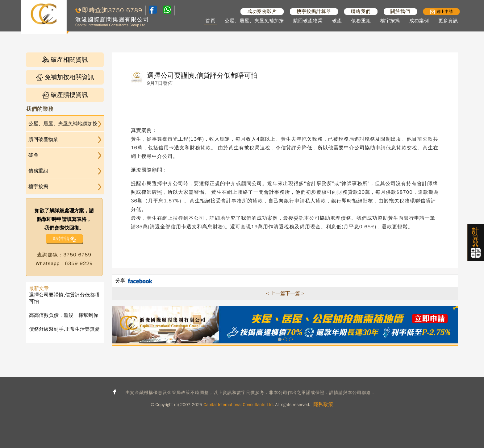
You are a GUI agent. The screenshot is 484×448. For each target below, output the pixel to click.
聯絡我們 (361, 11)
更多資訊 (448, 21)
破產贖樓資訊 (65, 95)
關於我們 (400, 11)
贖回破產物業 (308, 21)
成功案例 (419, 21)
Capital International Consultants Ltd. (239, 405)
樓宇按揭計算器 (314, 11)
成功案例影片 (262, 11)
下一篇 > (295, 293)
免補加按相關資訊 (65, 77)
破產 (337, 21)
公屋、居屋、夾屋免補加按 (254, 21)
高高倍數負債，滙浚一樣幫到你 (64, 315)
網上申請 (441, 12)
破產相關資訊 (65, 60)
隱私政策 (323, 404)
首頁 (211, 21)
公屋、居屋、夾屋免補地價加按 (63, 124)
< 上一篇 (276, 293)
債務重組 (361, 21)
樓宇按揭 (390, 21)
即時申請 (61, 239)
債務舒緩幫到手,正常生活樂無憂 (64, 329)
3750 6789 (125, 10)
